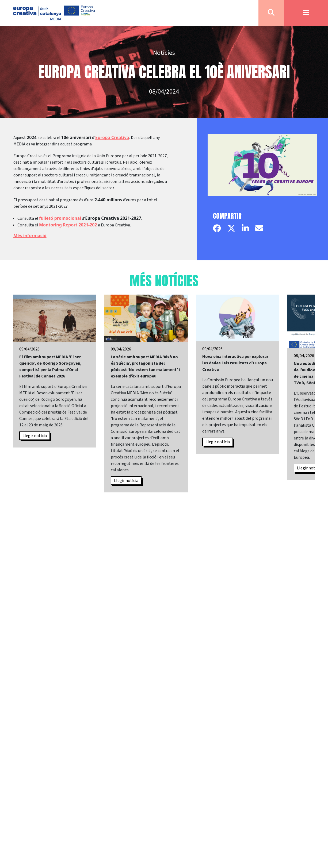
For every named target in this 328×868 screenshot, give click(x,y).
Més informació (30, 236)
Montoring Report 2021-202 (68, 225)
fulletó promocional (60, 218)
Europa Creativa (112, 137)
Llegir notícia (35, 436)
